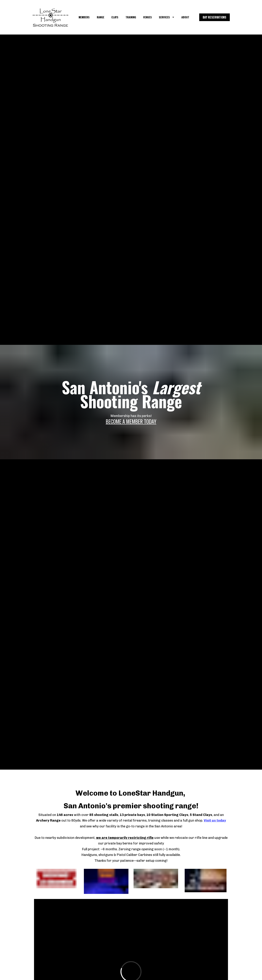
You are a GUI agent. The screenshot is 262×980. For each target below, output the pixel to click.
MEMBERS (84, 17)
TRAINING (131, 17)
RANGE (101, 17)
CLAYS (115, 17)
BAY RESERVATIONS (215, 17)
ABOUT (185, 17)
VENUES (147, 17)
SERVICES (166, 17)
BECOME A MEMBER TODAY (131, 421)
